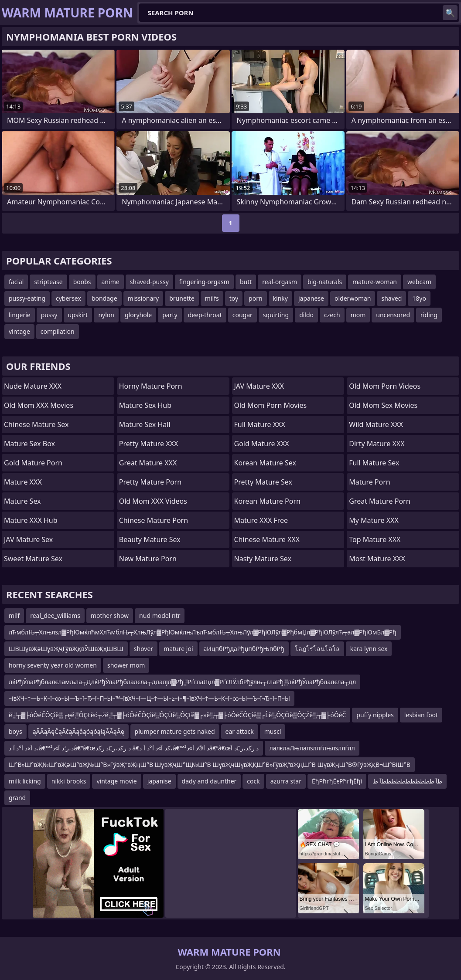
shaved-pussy (149, 282)
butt (246, 282)
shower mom (126, 665)
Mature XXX (23, 482)
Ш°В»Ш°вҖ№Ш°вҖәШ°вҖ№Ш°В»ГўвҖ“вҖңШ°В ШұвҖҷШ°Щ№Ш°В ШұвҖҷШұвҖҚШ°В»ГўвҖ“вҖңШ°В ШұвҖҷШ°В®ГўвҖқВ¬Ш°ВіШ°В (210, 765)
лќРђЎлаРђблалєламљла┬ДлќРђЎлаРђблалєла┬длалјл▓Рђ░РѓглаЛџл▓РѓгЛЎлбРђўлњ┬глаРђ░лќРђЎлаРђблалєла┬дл (182, 682)
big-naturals (325, 282)
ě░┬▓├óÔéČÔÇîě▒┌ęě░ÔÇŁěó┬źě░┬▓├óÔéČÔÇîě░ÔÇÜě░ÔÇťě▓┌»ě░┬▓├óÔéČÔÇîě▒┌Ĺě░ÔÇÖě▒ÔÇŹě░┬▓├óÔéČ (177, 715)
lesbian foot (421, 715)
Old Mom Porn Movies (271, 405)
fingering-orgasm (204, 282)
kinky (280, 298)
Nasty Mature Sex (263, 559)
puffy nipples (375, 715)
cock (253, 781)
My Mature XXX (374, 520)
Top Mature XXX (375, 539)
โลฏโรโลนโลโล (317, 649)
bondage (104, 298)
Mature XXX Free (261, 520)
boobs (82, 282)
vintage (19, 331)
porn (256, 298)
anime (111, 282)
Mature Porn (369, 482)
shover (143, 649)
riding (429, 315)
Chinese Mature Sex (36, 424)
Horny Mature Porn (151, 386)
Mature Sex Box (29, 444)
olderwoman (353, 298)
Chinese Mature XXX (267, 539)
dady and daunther (209, 781)
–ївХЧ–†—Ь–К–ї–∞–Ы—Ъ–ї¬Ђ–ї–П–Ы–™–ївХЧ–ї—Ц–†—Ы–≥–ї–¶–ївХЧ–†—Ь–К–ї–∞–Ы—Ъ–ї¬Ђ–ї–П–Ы (149, 698)
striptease (48, 282)
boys (15, 731)
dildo (306, 315)
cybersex (68, 298)
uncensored (393, 315)
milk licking (25, 781)
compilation (58, 331)
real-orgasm (280, 282)
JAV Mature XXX (259, 386)
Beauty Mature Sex (150, 539)
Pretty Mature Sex (263, 482)
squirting (276, 315)
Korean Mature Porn (267, 501)
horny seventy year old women (53, 665)
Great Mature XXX (148, 463)
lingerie (20, 315)
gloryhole (138, 315)
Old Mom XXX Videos (153, 501)
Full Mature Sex (374, 463)
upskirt (78, 315)
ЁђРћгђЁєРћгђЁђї (337, 781)
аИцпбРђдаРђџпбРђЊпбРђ (244, 649)
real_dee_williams (55, 615)
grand (17, 798)
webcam (419, 282)
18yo (419, 298)
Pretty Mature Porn (150, 482)
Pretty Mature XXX (149, 444)
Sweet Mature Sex (33, 559)
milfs (212, 298)
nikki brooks (69, 781)
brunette (182, 298)
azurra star (286, 781)
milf (14, 615)
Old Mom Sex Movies (383, 405)
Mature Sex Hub (145, 405)
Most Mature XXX (377, 559)
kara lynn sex (369, 649)
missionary (143, 298)
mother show (110, 615)
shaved (391, 298)
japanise (159, 781)
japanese (311, 298)
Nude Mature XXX (33, 386)
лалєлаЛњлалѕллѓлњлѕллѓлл (312, 748)
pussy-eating (27, 298)
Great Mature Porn (379, 501)
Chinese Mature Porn (154, 520)
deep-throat (205, 315)
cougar (242, 315)
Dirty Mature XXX (377, 444)
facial (16, 282)
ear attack (240, 731)
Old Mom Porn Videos (385, 386)
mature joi (178, 649)
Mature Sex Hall (145, 424)
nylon (106, 315)
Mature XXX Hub (31, 520)
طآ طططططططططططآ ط (407, 781)
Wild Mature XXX (376, 424)
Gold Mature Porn (33, 463)
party (170, 315)
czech (332, 315)
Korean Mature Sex (265, 463)
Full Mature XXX (260, 424)
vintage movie (116, 781)
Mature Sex (22, 501)
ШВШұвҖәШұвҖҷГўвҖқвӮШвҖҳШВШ (66, 649)
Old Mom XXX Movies (39, 405)
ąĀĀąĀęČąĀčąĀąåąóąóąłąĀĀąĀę (79, 731)
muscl (273, 731)
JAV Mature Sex (28, 539)
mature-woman (375, 282)
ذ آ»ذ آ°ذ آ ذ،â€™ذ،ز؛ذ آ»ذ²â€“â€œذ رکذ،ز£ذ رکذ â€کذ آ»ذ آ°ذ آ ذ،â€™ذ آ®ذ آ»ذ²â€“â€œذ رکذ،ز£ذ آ (134, 748)
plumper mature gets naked (175, 731)
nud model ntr (160, 615)
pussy (49, 315)
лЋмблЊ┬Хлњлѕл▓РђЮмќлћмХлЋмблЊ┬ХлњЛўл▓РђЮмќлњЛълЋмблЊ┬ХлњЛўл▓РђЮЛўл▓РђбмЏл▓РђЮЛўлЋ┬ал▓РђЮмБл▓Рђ (203, 632)
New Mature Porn (148, 559)
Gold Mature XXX (262, 444)
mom (358, 315)
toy (234, 298)
